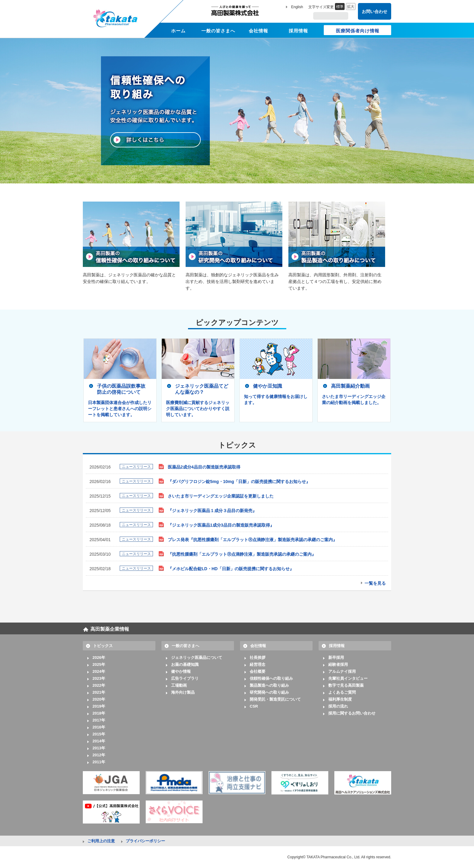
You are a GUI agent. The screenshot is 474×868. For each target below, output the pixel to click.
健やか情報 (181, 671)
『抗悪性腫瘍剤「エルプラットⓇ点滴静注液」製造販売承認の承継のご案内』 (242, 554)
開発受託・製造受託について (275, 699)
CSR (254, 706)
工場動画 (179, 685)
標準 (340, 7)
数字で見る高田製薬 (346, 685)
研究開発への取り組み (269, 692)
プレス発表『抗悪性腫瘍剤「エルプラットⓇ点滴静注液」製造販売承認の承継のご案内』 (252, 540)
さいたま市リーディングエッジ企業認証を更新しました (221, 496)
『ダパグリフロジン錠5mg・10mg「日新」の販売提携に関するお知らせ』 (239, 482)
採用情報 (337, 646)
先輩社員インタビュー (348, 678)
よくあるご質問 (342, 692)
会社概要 (258, 671)
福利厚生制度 (340, 699)
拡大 (351, 7)
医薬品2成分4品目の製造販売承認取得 (204, 467)
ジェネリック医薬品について (197, 658)
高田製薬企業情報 (110, 629)
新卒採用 (336, 658)
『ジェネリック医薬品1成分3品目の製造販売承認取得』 (221, 525)
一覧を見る (375, 583)
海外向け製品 (183, 692)
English (297, 7)
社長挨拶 (258, 658)
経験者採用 (338, 664)
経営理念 (258, 664)
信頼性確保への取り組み (271, 678)
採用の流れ (338, 706)
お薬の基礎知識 (185, 664)
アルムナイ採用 (342, 671)
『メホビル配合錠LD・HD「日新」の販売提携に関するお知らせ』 (231, 569)
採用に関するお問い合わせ (352, 713)
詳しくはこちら (155, 140)
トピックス (103, 646)
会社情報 (258, 646)
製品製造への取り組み (269, 685)
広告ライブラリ (185, 678)
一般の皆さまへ (185, 646)
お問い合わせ (375, 12)
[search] (331, 16)
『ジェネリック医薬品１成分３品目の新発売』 (212, 511)
